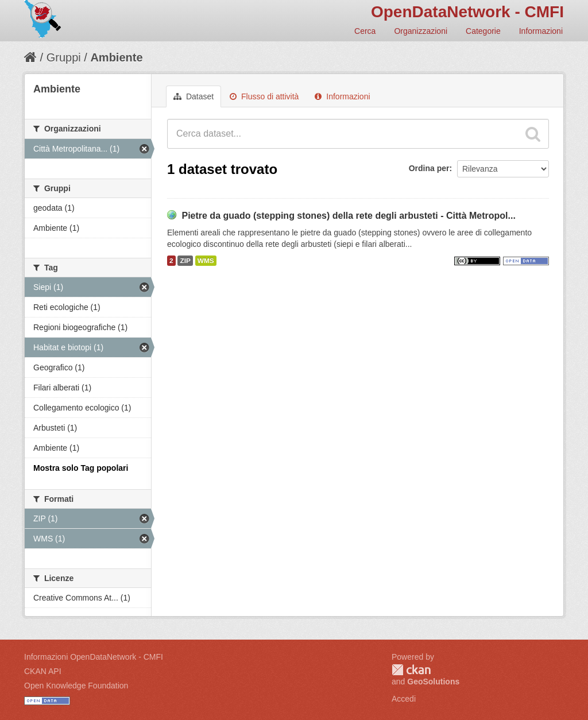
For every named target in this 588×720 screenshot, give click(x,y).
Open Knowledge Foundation (76, 686)
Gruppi (64, 57)
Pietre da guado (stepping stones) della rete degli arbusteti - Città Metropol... (348, 216)
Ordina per (429, 168)
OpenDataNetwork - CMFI (467, 12)
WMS (206, 261)
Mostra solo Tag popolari (81, 468)
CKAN (411, 670)
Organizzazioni (421, 31)
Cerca (365, 31)
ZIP (185, 261)
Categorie (483, 31)
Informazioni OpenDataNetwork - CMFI (94, 657)
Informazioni (541, 31)
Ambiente (116, 57)
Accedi (404, 699)
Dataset (194, 96)
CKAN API (43, 671)
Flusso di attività (264, 96)
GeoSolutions (433, 682)
